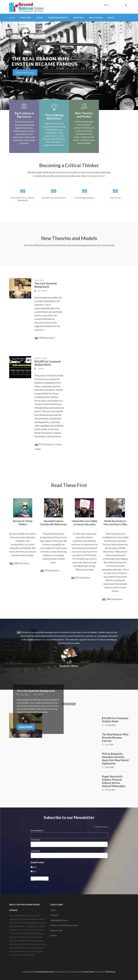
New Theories (96, 18)
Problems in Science (58, 18)
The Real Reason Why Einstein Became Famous (115, 737)
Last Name (35, 851)
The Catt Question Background (46, 285)
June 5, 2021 (39, 280)
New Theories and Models (84, 115)
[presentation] (6, 66)
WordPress (111, 972)
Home (12, 18)
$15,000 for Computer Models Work (48, 363)
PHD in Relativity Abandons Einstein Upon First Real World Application (115, 758)
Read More (26, 727)
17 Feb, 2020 (110, 790)
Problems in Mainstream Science (65, 925)
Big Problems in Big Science (24, 115)
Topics (53, 910)
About (111, 18)
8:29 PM (40, 694)
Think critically (25, 73)
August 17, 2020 (41, 358)
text (34, 871)
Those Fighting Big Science (54, 117)
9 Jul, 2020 (109, 744)
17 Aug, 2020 (110, 725)
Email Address (38, 830)
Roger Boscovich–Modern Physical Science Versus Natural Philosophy (113, 781)
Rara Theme (89, 972)
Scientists (78, 18)
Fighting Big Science (59, 920)
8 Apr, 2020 (109, 767)
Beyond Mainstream (45, 972)
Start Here (26, 18)
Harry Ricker (43, 291)
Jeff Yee (41, 369)
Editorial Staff (56, 930)
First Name (36, 840)
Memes (54, 935)
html (34, 867)
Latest (40, 18)
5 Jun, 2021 (24, 694)
